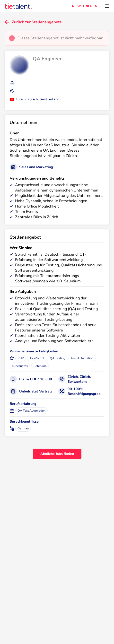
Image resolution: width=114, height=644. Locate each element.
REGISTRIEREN (85, 6)
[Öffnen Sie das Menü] (107, 6)
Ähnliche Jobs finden (57, 454)
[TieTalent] (18, 6)
